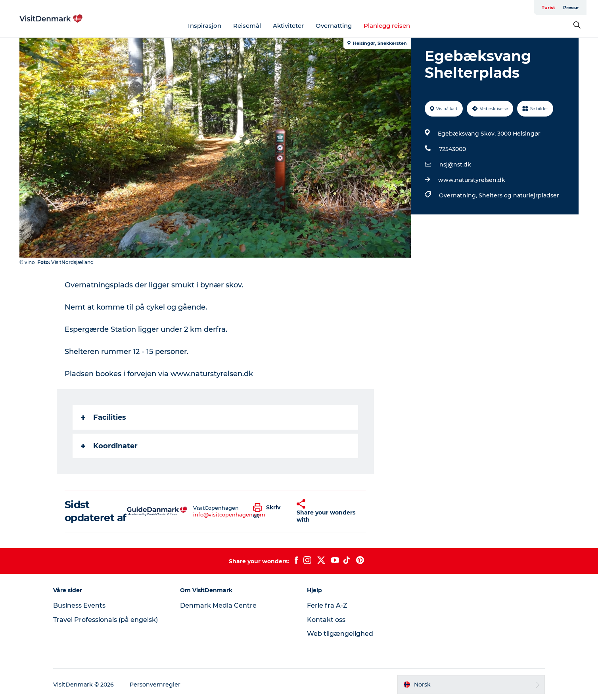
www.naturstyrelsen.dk (472, 180)
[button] (269, 511)
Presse (571, 8)
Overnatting (334, 26)
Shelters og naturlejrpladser (519, 195)
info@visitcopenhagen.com (229, 514)
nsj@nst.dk (455, 164)
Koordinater (109, 446)
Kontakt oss (326, 620)
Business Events (79, 605)
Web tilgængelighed (340, 634)
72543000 (452, 149)
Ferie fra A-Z (327, 605)
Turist (548, 8)
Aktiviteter (288, 26)
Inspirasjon (205, 26)
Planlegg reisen (387, 26)
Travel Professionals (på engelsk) (105, 620)
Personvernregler (155, 685)
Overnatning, (459, 195)
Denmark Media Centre (218, 605)
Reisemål (247, 26)
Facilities (103, 417)
